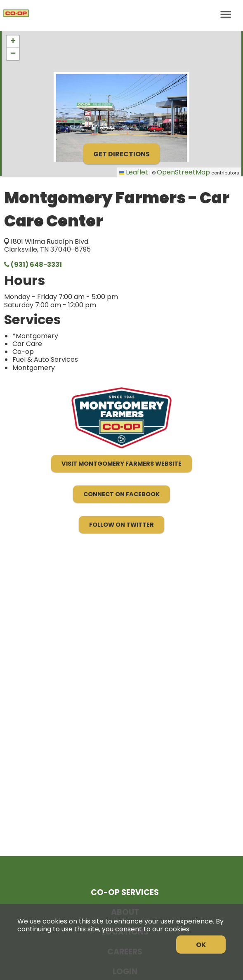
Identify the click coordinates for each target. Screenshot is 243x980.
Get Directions (121, 154)
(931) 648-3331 (33, 265)
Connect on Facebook (121, 494)
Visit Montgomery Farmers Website (121, 464)
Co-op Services (125, 892)
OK (201, 945)
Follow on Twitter (121, 525)
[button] (13, 42)
